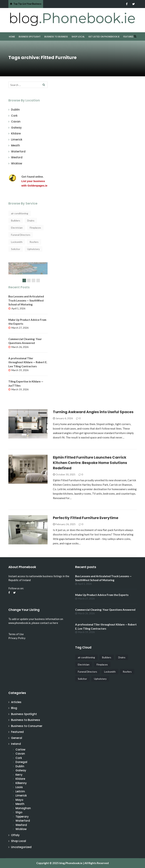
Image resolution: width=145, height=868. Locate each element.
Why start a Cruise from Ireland (28, 264)
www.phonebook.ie (20, 623)
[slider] (28, 274)
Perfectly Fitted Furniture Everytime (86, 518)
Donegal (21, 762)
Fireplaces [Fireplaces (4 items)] (35, 228)
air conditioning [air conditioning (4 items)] (20, 213)
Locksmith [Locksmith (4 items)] (17, 242)
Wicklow (17, 163)
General (17, 738)
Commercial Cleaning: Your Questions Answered (105, 610)
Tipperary (22, 817)
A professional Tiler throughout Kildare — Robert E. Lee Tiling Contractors (28, 362)
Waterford (18, 151)
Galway (16, 128)
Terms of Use (16, 634)
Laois (19, 787)
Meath (15, 145)
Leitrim (20, 791)
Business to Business (56, 37)
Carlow (20, 750)
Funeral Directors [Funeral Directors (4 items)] (21, 235)
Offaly (15, 835)
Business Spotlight (30, 37)
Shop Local (78, 37)
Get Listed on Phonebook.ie (104, 37)
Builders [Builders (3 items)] (16, 220)
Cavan (16, 122)
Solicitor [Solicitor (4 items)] (16, 249)
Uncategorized (21, 847)
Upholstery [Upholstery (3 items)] (33, 249)
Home (12, 37)
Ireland (16, 744)
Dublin (15, 110)
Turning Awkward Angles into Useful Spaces (93, 412)
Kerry (19, 775)
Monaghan (23, 808)
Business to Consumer (27, 726)
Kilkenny (21, 783)
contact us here (49, 623)
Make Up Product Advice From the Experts (102, 595)
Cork (14, 116)
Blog (14, 708)
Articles (16, 702)
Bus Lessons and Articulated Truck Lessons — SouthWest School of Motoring (26, 300)
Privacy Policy (17, 638)
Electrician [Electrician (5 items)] (17, 228)
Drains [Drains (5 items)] (31, 220)
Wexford (17, 157)
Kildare (16, 133)
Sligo (19, 812)
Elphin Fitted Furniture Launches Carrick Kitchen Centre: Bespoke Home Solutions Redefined (90, 463)
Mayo (19, 800)
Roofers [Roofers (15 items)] (34, 242)
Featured (128, 37)
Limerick (17, 140)
